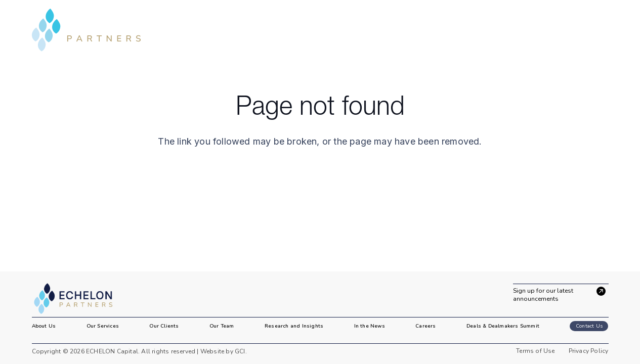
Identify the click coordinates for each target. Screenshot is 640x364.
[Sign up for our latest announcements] (561, 293)
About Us (44, 326)
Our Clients (164, 326)
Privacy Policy (589, 351)
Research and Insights (294, 326)
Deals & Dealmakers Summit (503, 326)
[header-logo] (87, 30)
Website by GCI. (223, 351)
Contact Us (589, 326)
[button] (602, 30)
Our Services (103, 326)
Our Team (222, 326)
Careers (425, 326)
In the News (370, 326)
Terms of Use (535, 351)
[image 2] (79, 299)
